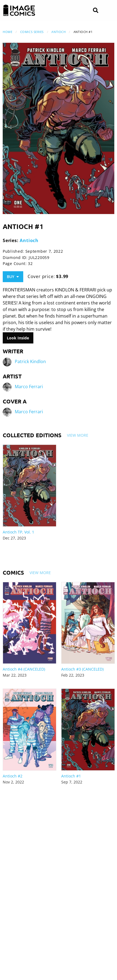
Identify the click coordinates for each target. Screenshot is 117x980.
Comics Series (32, 32)
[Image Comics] (19, 10)
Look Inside (18, 338)
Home (8, 32)
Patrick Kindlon (30, 362)
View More (78, 435)
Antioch (58, 32)
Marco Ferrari (29, 387)
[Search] (96, 10)
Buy (13, 277)
